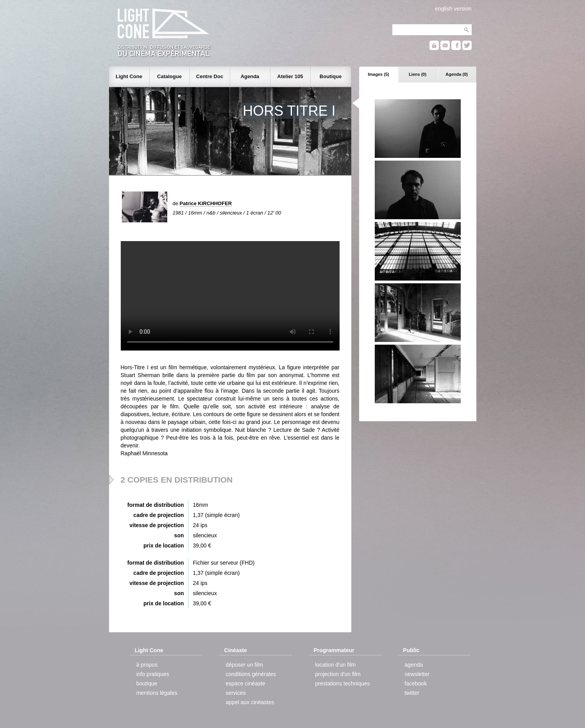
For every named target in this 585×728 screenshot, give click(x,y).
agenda (414, 665)
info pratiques (153, 674)
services (236, 693)
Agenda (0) (457, 74)
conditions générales (251, 674)
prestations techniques (342, 683)
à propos (147, 665)
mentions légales (157, 693)
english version (453, 9)
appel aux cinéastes (250, 702)
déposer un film (245, 665)
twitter (412, 693)
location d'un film (335, 665)
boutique (147, 683)
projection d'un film (338, 674)
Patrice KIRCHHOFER (206, 203)
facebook (416, 683)
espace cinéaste (246, 683)
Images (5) (378, 74)
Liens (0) (418, 74)
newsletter (417, 674)
